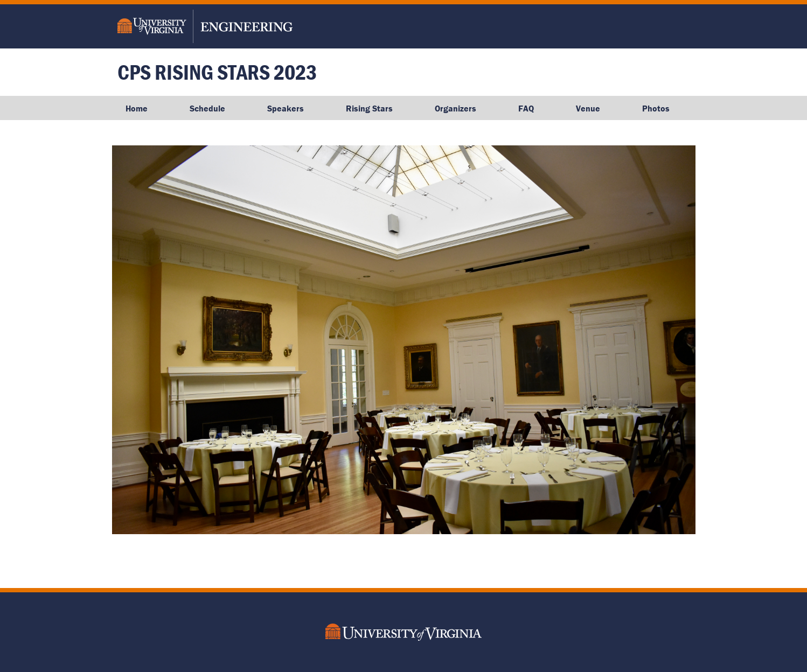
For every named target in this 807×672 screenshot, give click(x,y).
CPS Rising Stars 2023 (217, 72)
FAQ (526, 108)
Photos (656, 108)
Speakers (286, 108)
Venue (588, 108)
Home (137, 108)
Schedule (207, 108)
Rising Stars (369, 108)
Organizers (455, 108)
